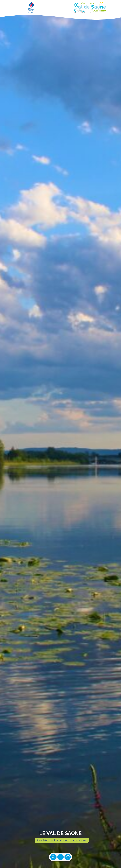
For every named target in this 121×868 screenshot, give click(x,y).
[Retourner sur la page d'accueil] (61, 7)
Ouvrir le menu (61, 857)
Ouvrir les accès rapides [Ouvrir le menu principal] (68, 857)
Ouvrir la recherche (53, 857)
